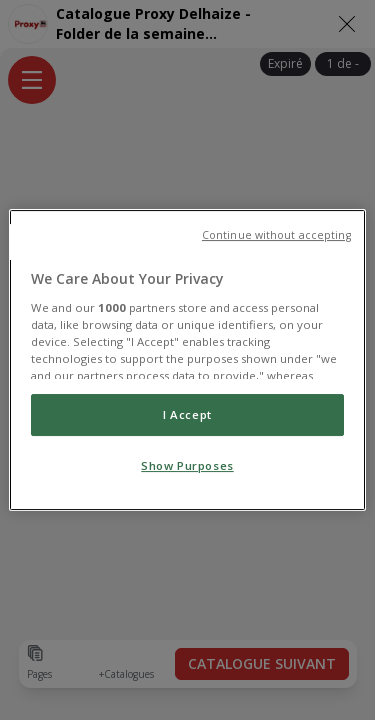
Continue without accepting (276, 235)
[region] (187, 360)
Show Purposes (187, 465)
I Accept (187, 414)
